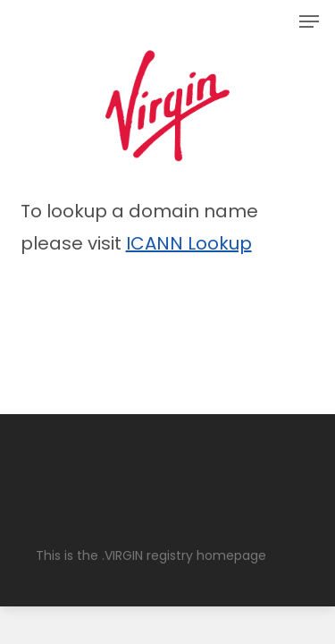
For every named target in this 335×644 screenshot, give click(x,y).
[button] (309, 21)
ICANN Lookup (189, 243)
